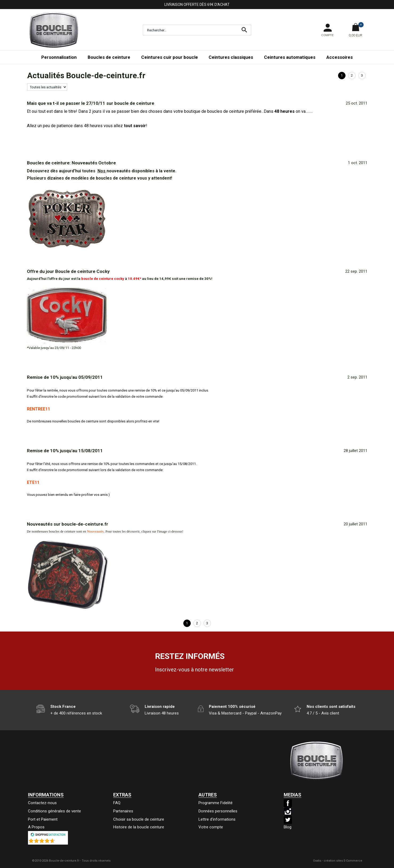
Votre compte (211, 827)
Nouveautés (95, 531)
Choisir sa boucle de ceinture (139, 819)
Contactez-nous (42, 803)
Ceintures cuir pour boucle (170, 57)
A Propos (36, 827)
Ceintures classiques (231, 57)
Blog (288, 827)
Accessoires (340, 57)
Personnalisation (59, 57)
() (62, 842)
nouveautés (116, 171)
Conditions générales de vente (54, 811)
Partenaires (123, 811)
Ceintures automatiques (290, 57)
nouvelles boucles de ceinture (76, 421)
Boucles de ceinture (109, 57)
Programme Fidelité (216, 803)
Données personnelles (218, 811)
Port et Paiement (43, 819)
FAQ (117, 803)
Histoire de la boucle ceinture (139, 827)
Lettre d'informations (217, 819)
